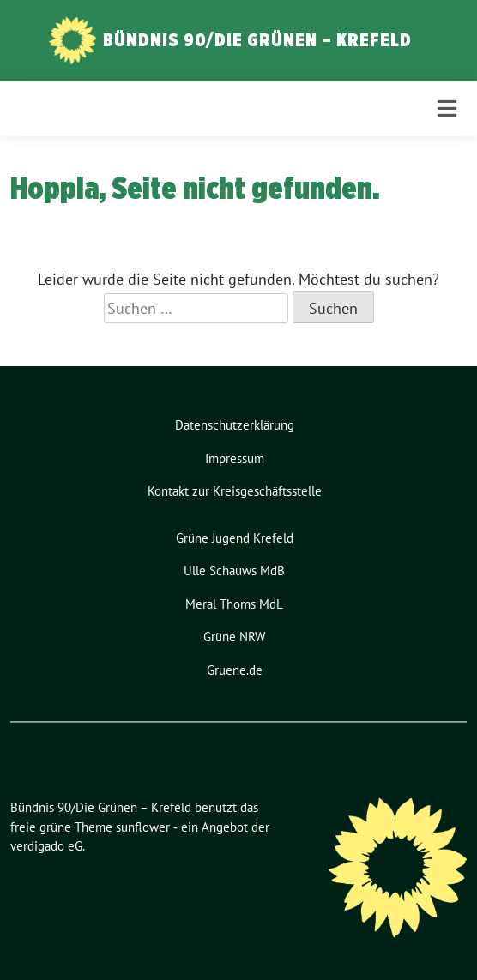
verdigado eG (46, 846)
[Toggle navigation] (447, 109)
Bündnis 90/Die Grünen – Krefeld (257, 39)
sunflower (143, 827)
